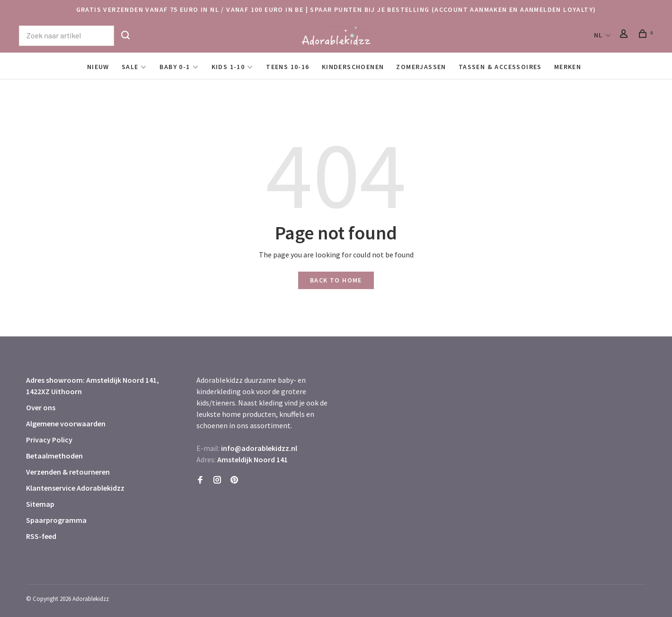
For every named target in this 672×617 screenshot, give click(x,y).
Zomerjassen (421, 67)
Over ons (41, 407)
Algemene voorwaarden (66, 423)
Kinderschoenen (353, 67)
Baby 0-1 (175, 67)
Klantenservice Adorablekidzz (75, 488)
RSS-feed (41, 536)
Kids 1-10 (228, 67)
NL (598, 35)
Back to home (336, 280)
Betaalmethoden (54, 456)
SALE (130, 67)
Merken (568, 67)
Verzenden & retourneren (68, 472)
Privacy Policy (49, 440)
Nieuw (98, 67)
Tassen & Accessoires (500, 67)
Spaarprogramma (56, 520)
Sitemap (40, 504)
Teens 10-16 (287, 67)
